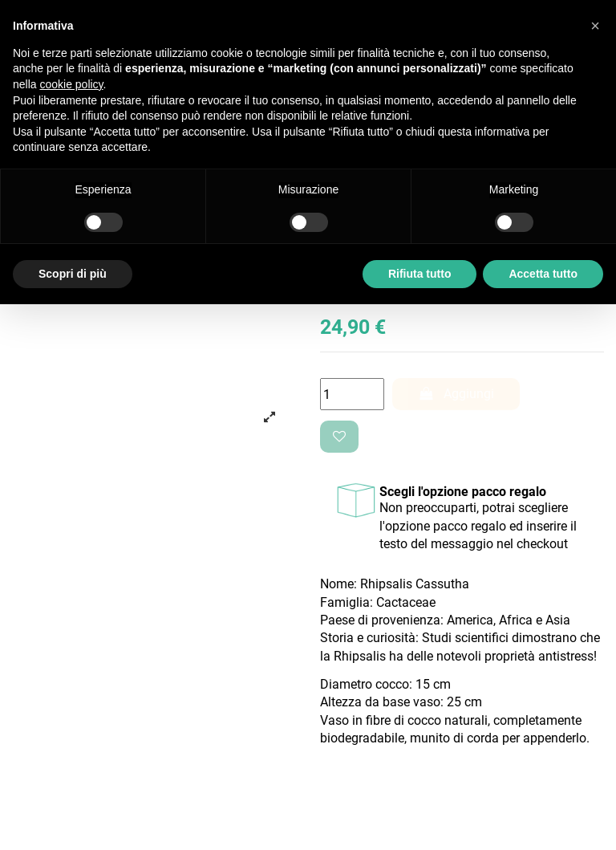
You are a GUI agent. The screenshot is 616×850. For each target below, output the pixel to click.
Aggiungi (456, 394)
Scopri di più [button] (73, 274)
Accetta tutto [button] (543, 274)
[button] (595, 26)
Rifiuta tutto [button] (420, 274)
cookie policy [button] (71, 84)
